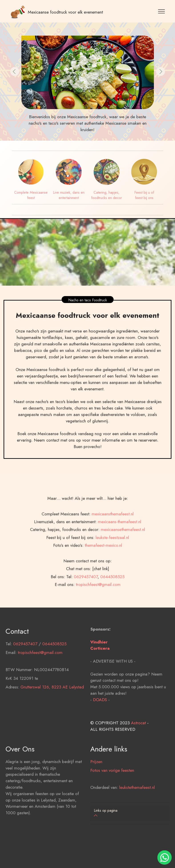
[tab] (130, 813)
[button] (15, 71)
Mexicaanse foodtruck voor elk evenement (65, 12)
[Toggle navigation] (162, 11)
